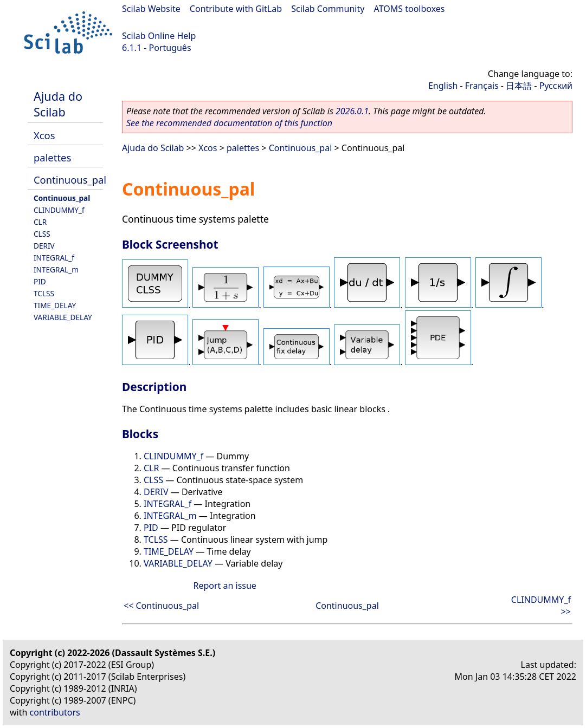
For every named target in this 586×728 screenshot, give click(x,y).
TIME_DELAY (55, 305)
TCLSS (44, 293)
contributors (55, 712)
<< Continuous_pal (161, 606)
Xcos (44, 135)
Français (482, 86)
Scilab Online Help (159, 36)
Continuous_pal (70, 180)
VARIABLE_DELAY (63, 317)
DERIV (44, 246)
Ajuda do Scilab (58, 104)
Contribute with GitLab (236, 9)
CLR (40, 222)
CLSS (42, 234)
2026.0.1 (352, 111)
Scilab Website (151, 9)
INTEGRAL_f (54, 258)
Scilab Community (328, 9)
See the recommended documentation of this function (229, 123)
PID (40, 281)
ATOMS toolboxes (410, 9)
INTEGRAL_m (56, 269)
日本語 (519, 86)
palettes (52, 157)
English (443, 86)
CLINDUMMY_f (59, 210)
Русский (556, 86)
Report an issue (224, 586)
